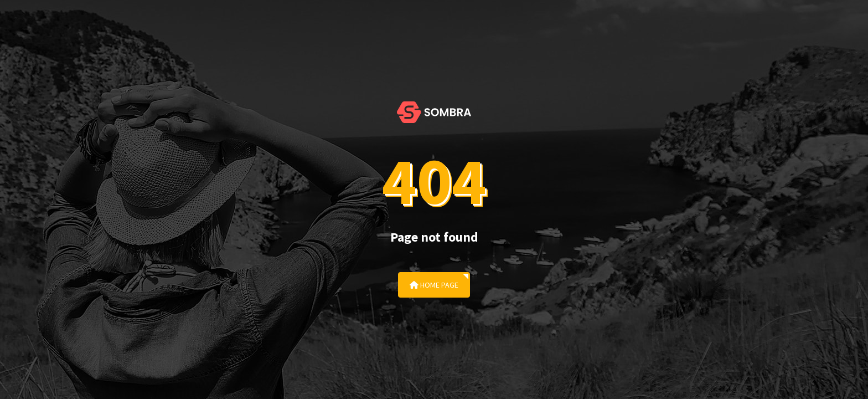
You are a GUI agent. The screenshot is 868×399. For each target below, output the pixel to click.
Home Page (434, 285)
